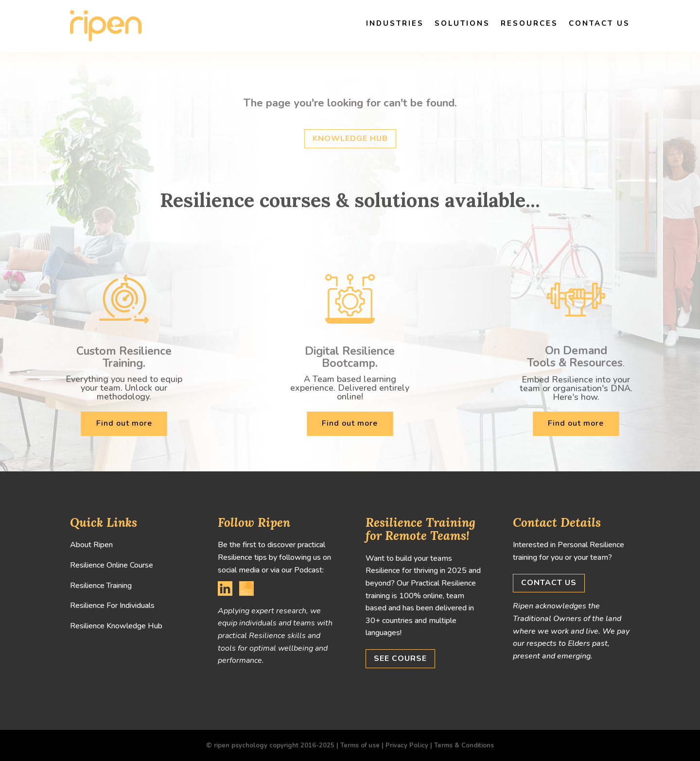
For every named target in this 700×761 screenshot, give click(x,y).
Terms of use (360, 745)
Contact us (599, 23)
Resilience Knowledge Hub (116, 626)
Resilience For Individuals (112, 605)
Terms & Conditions (464, 745)
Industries (395, 23)
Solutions (462, 23)
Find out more (124, 423)
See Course (400, 658)
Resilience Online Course (112, 565)
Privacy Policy (407, 745)
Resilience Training (101, 586)
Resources (529, 23)
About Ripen (91, 545)
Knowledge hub (350, 138)
